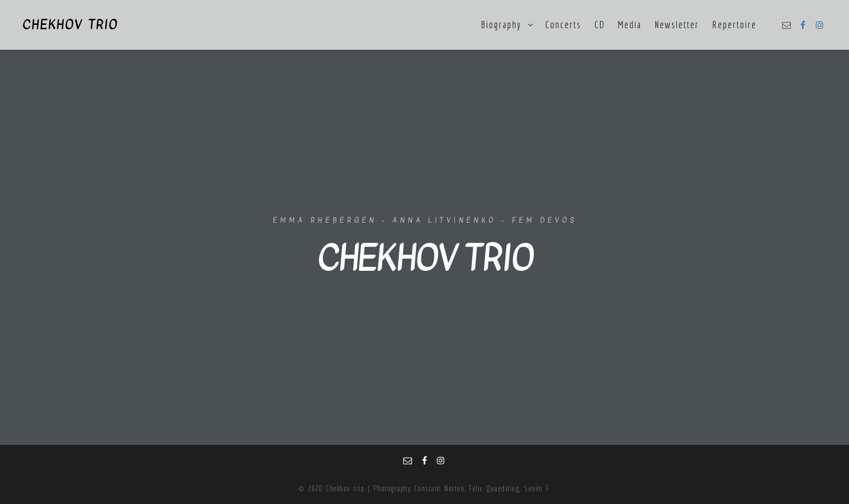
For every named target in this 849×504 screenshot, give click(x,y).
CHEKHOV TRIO (70, 25)
